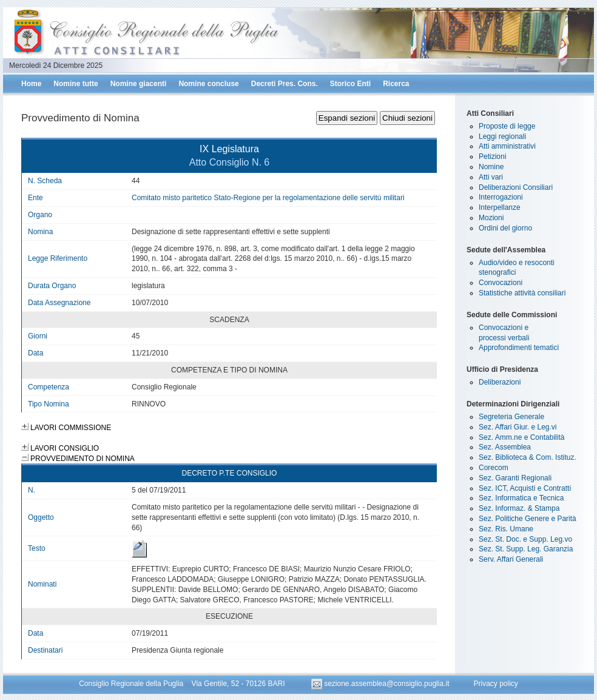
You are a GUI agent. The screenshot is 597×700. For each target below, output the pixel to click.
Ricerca (396, 84)
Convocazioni (501, 283)
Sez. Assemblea (505, 447)
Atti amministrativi (507, 146)
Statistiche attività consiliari (522, 293)
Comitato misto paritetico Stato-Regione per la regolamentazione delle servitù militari (268, 198)
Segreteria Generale (511, 417)
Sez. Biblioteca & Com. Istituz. (528, 457)
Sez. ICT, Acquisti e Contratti (525, 488)
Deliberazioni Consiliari (516, 187)
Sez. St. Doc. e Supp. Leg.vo (525, 539)
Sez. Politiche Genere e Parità (528, 519)
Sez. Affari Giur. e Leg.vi (518, 427)
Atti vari (491, 177)
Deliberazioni (500, 382)
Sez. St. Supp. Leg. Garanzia (526, 549)
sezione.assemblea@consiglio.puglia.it (381, 684)
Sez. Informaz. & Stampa (519, 508)
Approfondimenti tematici (519, 348)
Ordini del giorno (505, 228)
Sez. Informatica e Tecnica (521, 498)
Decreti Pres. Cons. (285, 84)
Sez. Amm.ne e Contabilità (521, 437)
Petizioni (492, 156)
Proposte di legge (507, 126)
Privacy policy (495, 684)
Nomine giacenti (139, 84)
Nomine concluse (208, 84)
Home (31, 84)
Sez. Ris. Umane (506, 529)
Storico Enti (350, 84)
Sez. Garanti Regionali (515, 478)
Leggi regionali (502, 136)
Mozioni (491, 218)
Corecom (494, 468)
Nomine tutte (76, 84)
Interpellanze (500, 207)
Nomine (491, 167)
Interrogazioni (501, 197)
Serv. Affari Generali (511, 559)
